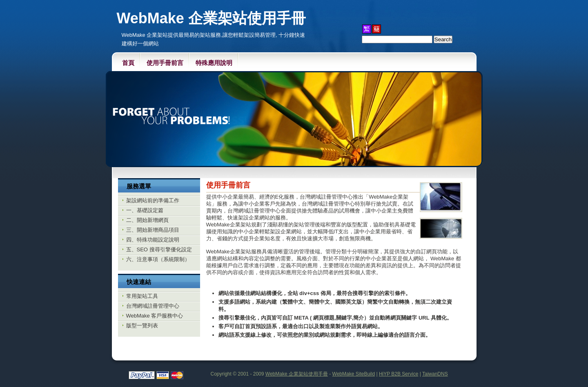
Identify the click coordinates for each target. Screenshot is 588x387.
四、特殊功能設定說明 (153, 240)
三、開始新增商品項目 (153, 230)
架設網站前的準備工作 (153, 200)
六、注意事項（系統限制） (158, 259)
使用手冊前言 (165, 63)
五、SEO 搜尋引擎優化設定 (159, 249)
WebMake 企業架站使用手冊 (297, 374)
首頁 (128, 63)
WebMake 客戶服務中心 (155, 316)
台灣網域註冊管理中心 (153, 306)
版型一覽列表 (142, 325)
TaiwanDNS (435, 374)
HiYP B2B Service (399, 374)
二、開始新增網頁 (147, 220)
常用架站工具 (142, 296)
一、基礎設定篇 (145, 210)
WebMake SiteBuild (354, 374)
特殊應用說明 (214, 63)
